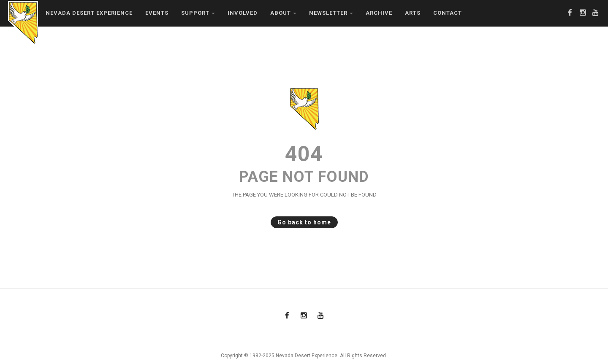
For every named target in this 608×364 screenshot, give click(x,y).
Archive (379, 13)
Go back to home (301, 222)
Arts (413, 13)
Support (198, 13)
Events (157, 13)
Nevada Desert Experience (89, 13)
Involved (243, 13)
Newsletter (331, 13)
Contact (448, 13)
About (283, 13)
